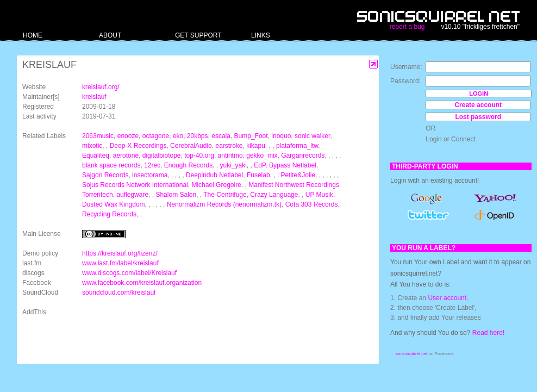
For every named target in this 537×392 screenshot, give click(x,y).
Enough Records (188, 165)
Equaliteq (96, 155)
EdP (260, 165)
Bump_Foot (251, 136)
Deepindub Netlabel (214, 175)
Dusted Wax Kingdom (114, 204)
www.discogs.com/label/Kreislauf (129, 273)
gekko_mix (262, 155)
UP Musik (319, 195)
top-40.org (199, 155)
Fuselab (258, 175)
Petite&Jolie (298, 175)
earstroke (229, 146)
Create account (478, 105)
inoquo (281, 136)
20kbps (198, 136)
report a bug (407, 27)
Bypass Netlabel (293, 165)
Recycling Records (109, 214)
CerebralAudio (191, 146)
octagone (156, 136)
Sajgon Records (105, 175)
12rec (152, 165)
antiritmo (230, 155)
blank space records (111, 165)
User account (447, 298)
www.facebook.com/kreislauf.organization (142, 283)
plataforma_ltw (297, 146)
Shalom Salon (176, 195)
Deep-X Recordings (138, 146)
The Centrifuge (225, 195)
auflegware (132, 195)
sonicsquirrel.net (411, 354)
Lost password (478, 117)
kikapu (256, 146)
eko (178, 136)
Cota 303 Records (312, 204)
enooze (128, 136)
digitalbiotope (162, 155)
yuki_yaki (233, 165)
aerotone (126, 155)
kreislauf (94, 97)
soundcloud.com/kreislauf (119, 293)
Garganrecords (303, 155)
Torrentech (98, 195)
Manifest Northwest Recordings (294, 185)
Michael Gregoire (216, 185)
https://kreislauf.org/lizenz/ (120, 253)
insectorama (150, 175)
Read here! (488, 333)
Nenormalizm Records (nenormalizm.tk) (224, 204)
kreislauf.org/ (101, 87)
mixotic (92, 146)
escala (221, 136)
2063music (98, 136)
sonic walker (312, 136)
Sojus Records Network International (135, 185)
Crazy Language (274, 195)
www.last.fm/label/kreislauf (120, 263)
